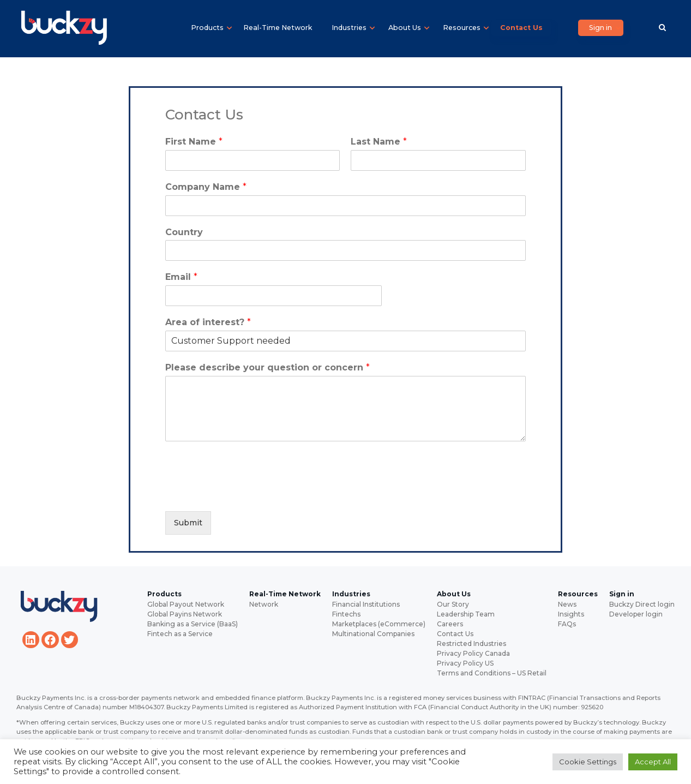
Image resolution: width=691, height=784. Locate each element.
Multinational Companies (373, 634)
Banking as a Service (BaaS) (193, 624)
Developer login (636, 614)
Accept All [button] (653, 762)
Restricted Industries (471, 644)
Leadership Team (466, 614)
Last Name (379, 142)
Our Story (453, 604)
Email (181, 277)
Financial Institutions (366, 604)
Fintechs (346, 614)
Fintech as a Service (180, 634)
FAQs (567, 624)
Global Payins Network (185, 614)
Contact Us (521, 28)
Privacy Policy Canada (473, 653)
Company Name (206, 187)
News (567, 604)
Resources (462, 28)
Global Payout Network (186, 604)
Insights (571, 614)
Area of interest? (208, 322)
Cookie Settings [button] (588, 762)
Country (184, 232)
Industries (349, 28)
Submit (188, 523)
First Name (194, 142)
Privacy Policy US (465, 663)
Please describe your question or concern (268, 367)
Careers (450, 624)
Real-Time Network (278, 28)
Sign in (600, 28)
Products (207, 28)
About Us (405, 28)
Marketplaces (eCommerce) (379, 624)
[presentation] (248, 493)
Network (264, 604)
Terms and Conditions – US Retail (492, 673)
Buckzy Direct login (642, 604)
